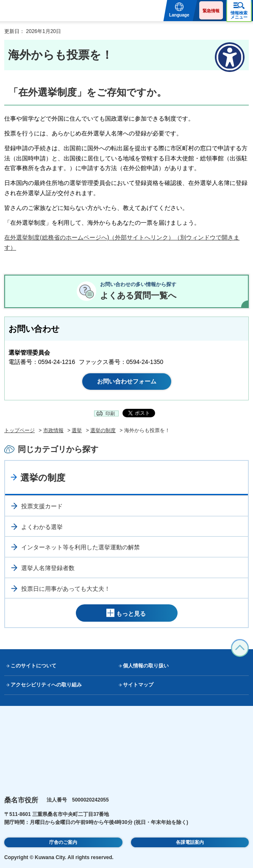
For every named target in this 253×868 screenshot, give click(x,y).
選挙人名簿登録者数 (48, 568)
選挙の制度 (103, 430)
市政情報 (53, 430)
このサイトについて (33, 666)
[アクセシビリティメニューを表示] (230, 57)
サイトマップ (138, 685)
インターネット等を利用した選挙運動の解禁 (81, 547)
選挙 (77, 430)
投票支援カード (42, 506)
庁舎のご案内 (63, 842)
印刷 (110, 413)
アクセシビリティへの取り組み (46, 685)
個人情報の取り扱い (146, 666)
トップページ (19, 430)
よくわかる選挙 (42, 527)
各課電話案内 (190, 842)
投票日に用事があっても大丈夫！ (66, 589)
